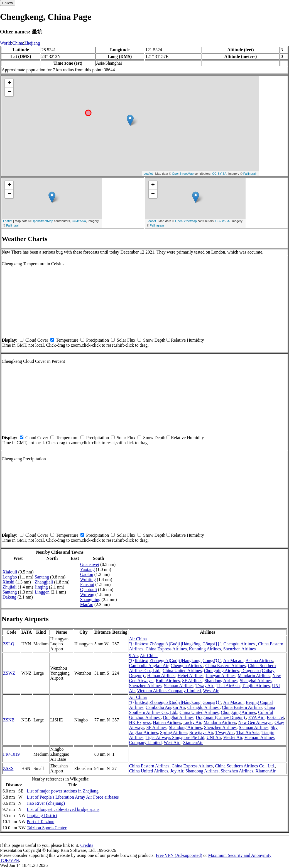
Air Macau (233, 661)
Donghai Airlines (178, 717)
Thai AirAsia (228, 686)
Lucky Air (192, 722)
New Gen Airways (255, 722)
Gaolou (87, 574)
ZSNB (9, 720)
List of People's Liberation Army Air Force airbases (73, 797)
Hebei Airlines (191, 676)
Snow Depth (154, 340)
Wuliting (88, 579)
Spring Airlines (174, 732)
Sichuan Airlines (178, 686)
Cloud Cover (37, 340)
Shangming (90, 600)
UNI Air (214, 737)
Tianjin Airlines (256, 686)
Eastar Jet (275, 717)
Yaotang (88, 569)
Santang (10, 592)
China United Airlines (182, 671)
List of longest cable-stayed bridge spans (63, 809)
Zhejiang (32, 43)
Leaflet (148, 174)
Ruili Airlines (168, 681)
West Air (211, 691)
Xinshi (8, 582)
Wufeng (87, 595)
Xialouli (10, 572)
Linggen (42, 592)
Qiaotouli (89, 589)
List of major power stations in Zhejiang (63, 791)
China (18, 43)
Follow (8, 3)
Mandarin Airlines (254, 676)
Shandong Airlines (221, 681)
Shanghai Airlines (256, 681)
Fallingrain (250, 174)
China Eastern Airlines (226, 666)
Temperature (67, 340)
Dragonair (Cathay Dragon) (221, 717)
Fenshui (87, 584)
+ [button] (9, 83)
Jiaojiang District (42, 815)
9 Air (134, 656)
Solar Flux (126, 340)
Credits (87, 845)
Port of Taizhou (41, 822)
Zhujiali (10, 587)
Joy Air (177, 771)
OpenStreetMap (183, 174)
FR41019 (11, 754)
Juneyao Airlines (221, 676)
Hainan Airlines (161, 676)
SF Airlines (192, 681)
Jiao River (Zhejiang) (46, 803)
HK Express (140, 722)
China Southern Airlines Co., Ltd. (245, 766)
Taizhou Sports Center (47, 828)
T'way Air (205, 686)
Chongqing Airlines (221, 671)
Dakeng (9, 597)
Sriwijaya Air (201, 732)
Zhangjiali (44, 582)
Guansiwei (90, 564)
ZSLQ (9, 644)
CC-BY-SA (219, 174)
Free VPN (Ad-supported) (179, 855)
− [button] (9, 92)
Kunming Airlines (205, 649)
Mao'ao (87, 605)
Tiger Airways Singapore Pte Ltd (175, 737)
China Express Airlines (166, 649)
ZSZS (8, 768)
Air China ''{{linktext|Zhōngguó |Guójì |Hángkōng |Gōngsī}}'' (175, 641)
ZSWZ (9, 673)
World (6, 43)
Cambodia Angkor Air (149, 666)
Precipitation (97, 340)
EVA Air (256, 717)
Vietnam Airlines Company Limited (169, 691)
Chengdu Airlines (240, 644)
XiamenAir (193, 742)
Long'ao (10, 577)
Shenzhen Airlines (240, 649)
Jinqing (41, 587)
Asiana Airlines (259, 661)
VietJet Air (233, 737)
